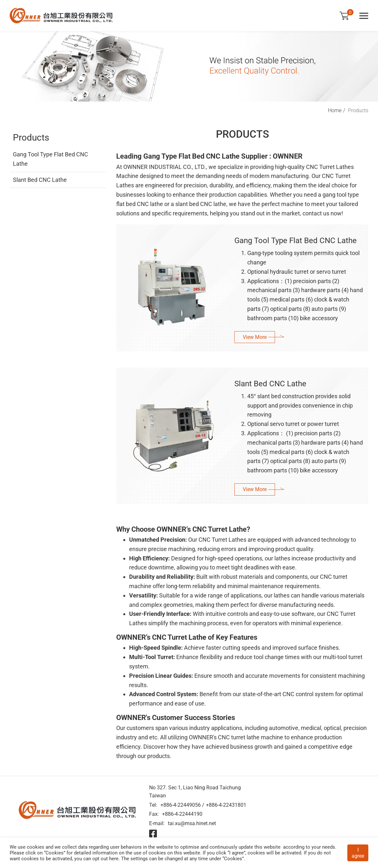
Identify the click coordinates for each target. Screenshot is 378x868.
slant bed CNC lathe (201, 204)
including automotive (271, 728)
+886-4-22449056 (181, 805)
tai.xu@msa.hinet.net (192, 823)
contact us (316, 213)
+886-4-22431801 (226, 805)
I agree (358, 853)
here (114, 859)
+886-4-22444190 (182, 814)
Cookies (55, 853)
